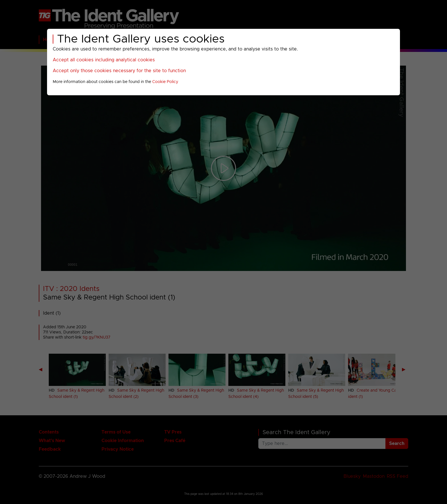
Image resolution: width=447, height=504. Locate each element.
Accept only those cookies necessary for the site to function (119, 71)
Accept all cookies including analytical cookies (104, 60)
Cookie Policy (165, 82)
